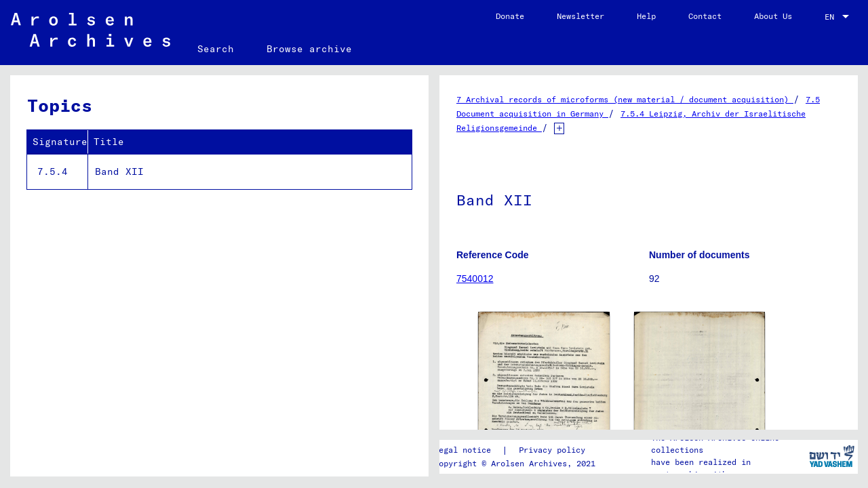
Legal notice (462, 450)
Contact (705, 16)
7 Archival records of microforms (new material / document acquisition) (625, 99)
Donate (510, 16)
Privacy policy (552, 450)
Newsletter (580, 16)
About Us (773, 16)
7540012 (475, 279)
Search (216, 49)
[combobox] (838, 17)
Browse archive (309, 49)
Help (646, 16)
